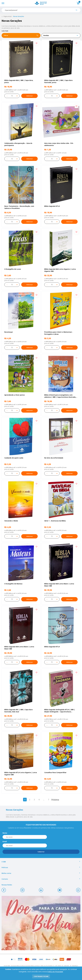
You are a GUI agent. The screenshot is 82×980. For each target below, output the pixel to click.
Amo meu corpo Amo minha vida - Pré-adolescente (59, 144)
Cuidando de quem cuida (14, 458)
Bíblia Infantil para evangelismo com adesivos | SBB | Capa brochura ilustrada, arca (60, 396)
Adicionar (29, 96)
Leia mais (5, 31)
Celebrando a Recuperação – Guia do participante (18, 144)
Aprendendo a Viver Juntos (15, 395)
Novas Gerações (19, 16)
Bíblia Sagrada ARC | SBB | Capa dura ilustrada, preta (58, 81)
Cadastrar (41, 852)
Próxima (55, 800)
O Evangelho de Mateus (13, 584)
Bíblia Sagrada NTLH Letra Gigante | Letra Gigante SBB (21, 774)
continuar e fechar (41, 976)
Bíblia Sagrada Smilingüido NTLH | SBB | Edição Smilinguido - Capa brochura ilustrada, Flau (60, 711)
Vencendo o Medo (11, 521)
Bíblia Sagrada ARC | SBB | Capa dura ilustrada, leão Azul (18, 711)
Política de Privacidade (55, 972)
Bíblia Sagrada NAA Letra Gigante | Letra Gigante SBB (60, 270)
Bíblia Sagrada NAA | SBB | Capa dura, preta (19, 81)
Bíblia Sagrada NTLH (52, 206)
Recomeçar (9, 332)
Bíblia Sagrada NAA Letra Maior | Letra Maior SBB (59, 585)
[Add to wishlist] (37, 43)
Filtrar (21, 35)
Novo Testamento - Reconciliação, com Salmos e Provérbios (19, 207)
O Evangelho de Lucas (13, 269)
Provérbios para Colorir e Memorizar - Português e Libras (59, 333)
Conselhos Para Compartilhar (55, 772)
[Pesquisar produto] (77, 11)
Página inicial (7, 16)
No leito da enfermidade (54, 458)
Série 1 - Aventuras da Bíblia (55, 521)
